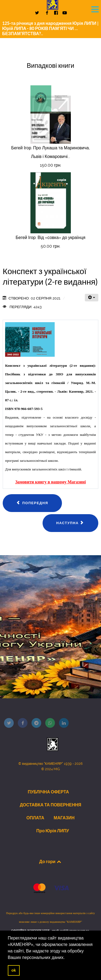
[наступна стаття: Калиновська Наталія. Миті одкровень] (70, 523)
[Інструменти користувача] (92, 298)
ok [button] (14, 970)
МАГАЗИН (64, 818)
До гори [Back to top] (51, 861)
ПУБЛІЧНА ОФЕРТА (48, 792)
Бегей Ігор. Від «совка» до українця (50, 238)
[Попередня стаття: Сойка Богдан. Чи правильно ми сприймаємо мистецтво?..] (32, 503)
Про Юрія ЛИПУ (53, 831)
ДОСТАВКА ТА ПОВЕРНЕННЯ (50, 805)
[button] (67, 958)
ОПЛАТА (35, 818)
